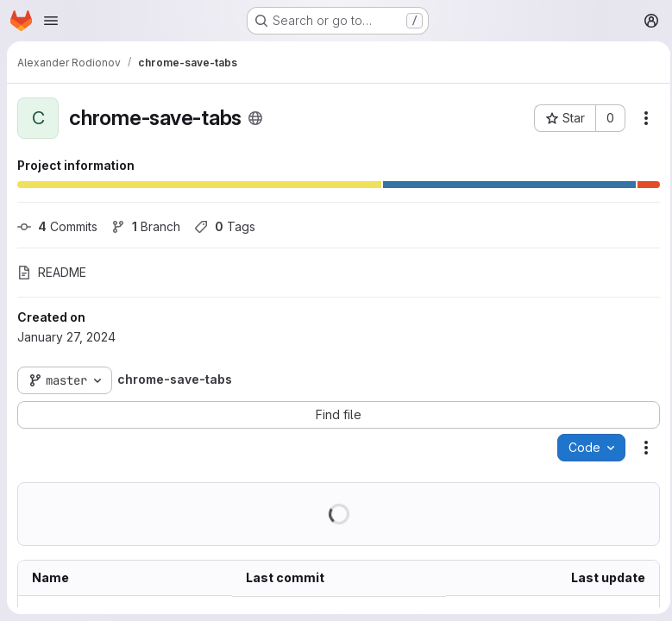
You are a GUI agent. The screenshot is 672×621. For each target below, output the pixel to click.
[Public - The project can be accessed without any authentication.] (255, 118)
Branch (146, 226)
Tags (225, 226)
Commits (57, 226)
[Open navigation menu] (51, 21)
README (52, 272)
